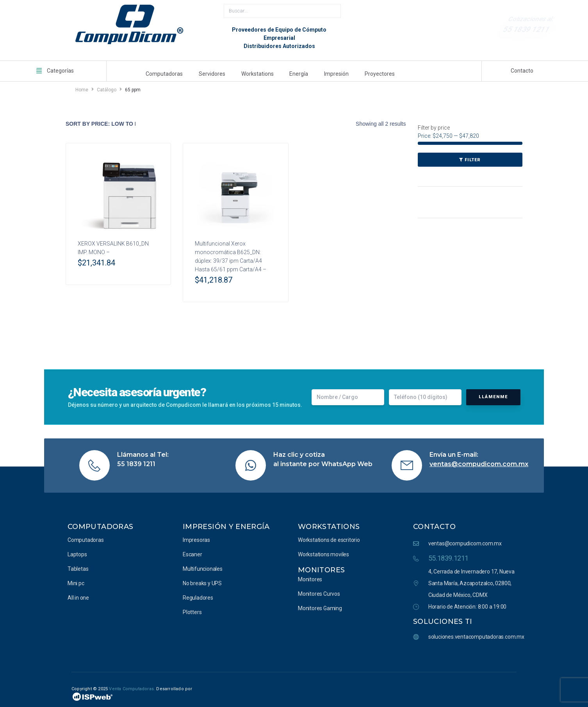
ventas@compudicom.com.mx (479, 462)
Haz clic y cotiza (299, 453)
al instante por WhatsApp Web (323, 462)
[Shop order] (101, 122)
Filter (473, 158)
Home (82, 88)
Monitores (321, 568)
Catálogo (107, 88)
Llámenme (493, 395)
